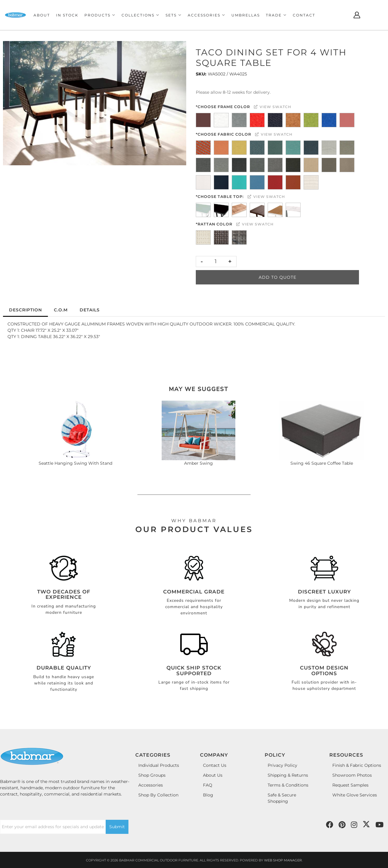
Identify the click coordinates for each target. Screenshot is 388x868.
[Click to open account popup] (357, 15)
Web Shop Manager (283, 860)
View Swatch (273, 107)
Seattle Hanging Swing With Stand (75, 463)
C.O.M (61, 310)
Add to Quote (278, 277)
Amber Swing (198, 463)
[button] (100, 15)
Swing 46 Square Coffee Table (322, 463)
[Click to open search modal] (342, 15)
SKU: (201, 74)
